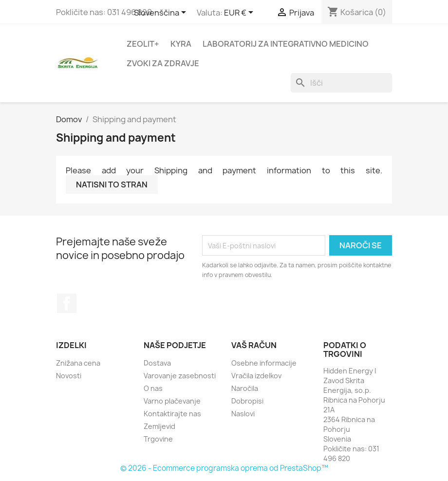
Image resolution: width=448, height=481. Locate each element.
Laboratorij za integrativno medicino (286, 44)
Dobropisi (247, 401)
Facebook (67, 303)
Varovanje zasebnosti (180, 376)
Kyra (181, 44)
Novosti (69, 376)
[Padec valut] (240, 13)
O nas (153, 388)
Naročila (245, 388)
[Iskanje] (341, 83)
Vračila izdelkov (256, 376)
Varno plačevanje (172, 401)
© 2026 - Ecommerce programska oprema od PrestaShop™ (224, 468)
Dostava (157, 363)
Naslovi (243, 414)
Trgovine (158, 439)
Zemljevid (159, 426)
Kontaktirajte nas (172, 414)
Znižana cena (78, 363)
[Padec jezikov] (162, 13)
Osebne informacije (264, 363)
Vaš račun (254, 345)
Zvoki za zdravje (163, 63)
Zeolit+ (143, 44)
